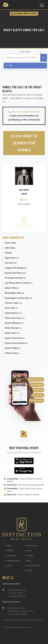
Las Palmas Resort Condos (19, 283)
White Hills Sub (13, 328)
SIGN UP (29, 571)
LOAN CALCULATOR (33, 566)
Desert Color (10, 243)
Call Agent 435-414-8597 (24, 13)
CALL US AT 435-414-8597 (24, 112)
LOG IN (8, 566)
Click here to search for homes (24, 143)
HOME (8, 546)
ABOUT (28, 551)
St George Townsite (15, 278)
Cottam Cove (12, 353)
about (24, 200)
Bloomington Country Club (18, 298)
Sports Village (12, 348)
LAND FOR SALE (31, 546)
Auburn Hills (12, 288)
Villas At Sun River (15, 318)
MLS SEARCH (11, 556)
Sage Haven (12, 258)
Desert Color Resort (15, 273)
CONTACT (10, 551)
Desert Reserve (13, 313)
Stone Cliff (11, 308)
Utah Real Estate (14, 627)
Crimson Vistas (13, 303)
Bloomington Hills (14, 293)
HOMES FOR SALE (12, 561)
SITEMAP (29, 556)
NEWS (28, 561)
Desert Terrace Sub (15, 338)
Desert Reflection (14, 323)
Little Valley (10, 248)
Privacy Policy (26, 627)
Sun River (11, 263)
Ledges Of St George (16, 268)
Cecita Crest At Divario (16, 343)
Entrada (8, 253)
